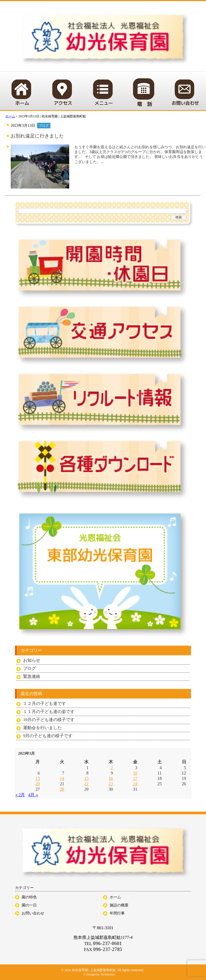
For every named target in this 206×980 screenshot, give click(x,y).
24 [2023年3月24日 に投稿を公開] (135, 784)
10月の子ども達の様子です (49, 720)
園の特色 (29, 897)
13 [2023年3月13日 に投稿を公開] (38, 778)
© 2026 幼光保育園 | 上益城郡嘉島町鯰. (89, 970)
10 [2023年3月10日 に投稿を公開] (135, 773)
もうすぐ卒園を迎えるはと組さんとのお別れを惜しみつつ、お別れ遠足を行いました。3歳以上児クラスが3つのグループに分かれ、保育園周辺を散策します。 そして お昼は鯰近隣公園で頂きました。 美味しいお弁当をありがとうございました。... (140, 154)
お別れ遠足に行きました (37, 136)
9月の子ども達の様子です (48, 736)
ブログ (44, 126)
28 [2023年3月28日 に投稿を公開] (62, 789)
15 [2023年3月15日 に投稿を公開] (86, 778)
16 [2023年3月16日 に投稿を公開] (111, 778)
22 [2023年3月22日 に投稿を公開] (86, 784)
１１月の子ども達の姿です (49, 712)
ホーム (115, 897)
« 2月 (20, 795)
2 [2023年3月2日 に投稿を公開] (112, 768)
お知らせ (32, 660)
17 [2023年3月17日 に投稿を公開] (135, 778)
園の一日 (29, 905)
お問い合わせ (33, 913)
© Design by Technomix (99, 974)
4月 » (33, 795)
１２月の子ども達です (45, 704)
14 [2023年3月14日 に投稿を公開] (62, 778)
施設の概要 (119, 905)
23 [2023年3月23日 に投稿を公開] (111, 784)
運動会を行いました (42, 728)
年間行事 (117, 913)
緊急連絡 (32, 676)
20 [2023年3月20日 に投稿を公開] (38, 784)
